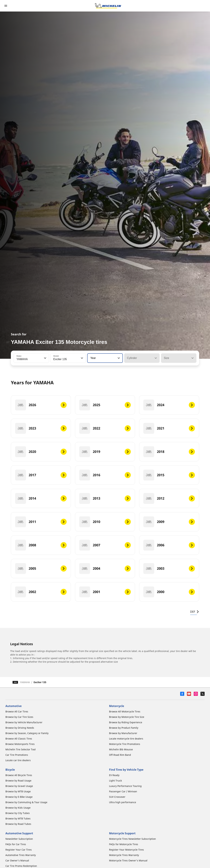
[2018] (169, 452)
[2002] (41, 592)
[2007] (105, 545)
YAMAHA (25, 682)
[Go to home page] (108, 6)
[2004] (105, 569)
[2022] (105, 428)
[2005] (41, 569)
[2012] (169, 498)
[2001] (105, 592)
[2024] (169, 405)
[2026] (41, 405)
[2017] (41, 475)
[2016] (105, 475)
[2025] (105, 405)
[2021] (169, 428)
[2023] (41, 428)
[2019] (105, 452)
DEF (195, 612)
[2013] (105, 498)
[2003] (169, 569)
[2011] (41, 522)
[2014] (41, 498)
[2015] (169, 475)
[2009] (169, 522)
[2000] (169, 592)
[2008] (41, 545)
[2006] (169, 545)
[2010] (105, 522)
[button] (45, 358)
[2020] (41, 452)
